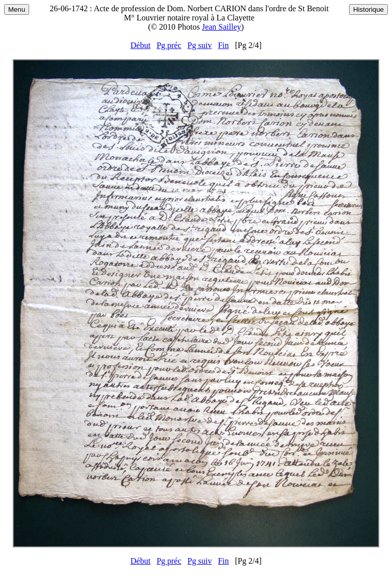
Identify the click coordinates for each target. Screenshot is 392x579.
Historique (368, 9)
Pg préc (169, 45)
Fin (223, 45)
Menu (17, 9)
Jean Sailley (222, 27)
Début (140, 45)
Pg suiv (200, 45)
